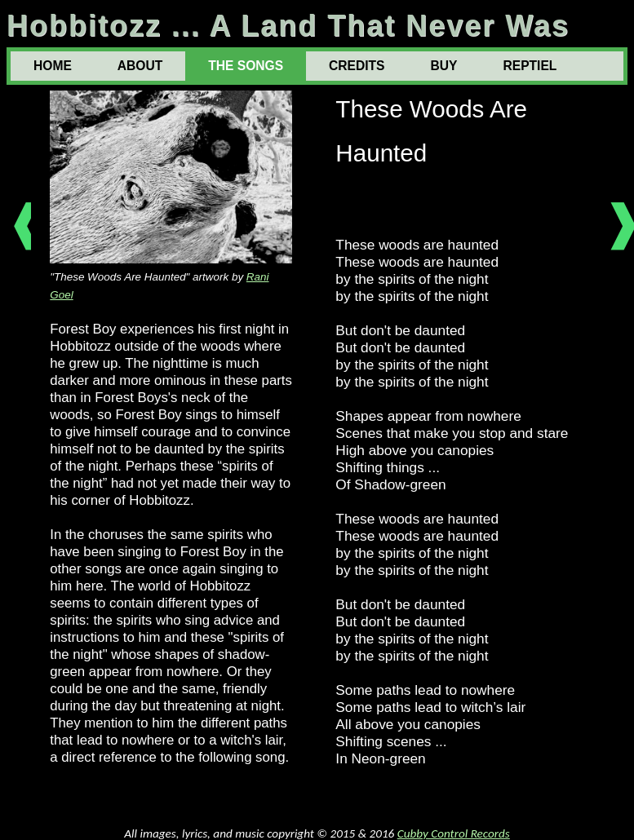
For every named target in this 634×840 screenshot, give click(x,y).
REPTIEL (530, 66)
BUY (444, 66)
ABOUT (140, 66)
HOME (53, 66)
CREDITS (357, 66)
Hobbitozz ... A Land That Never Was (288, 26)
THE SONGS (246, 66)
